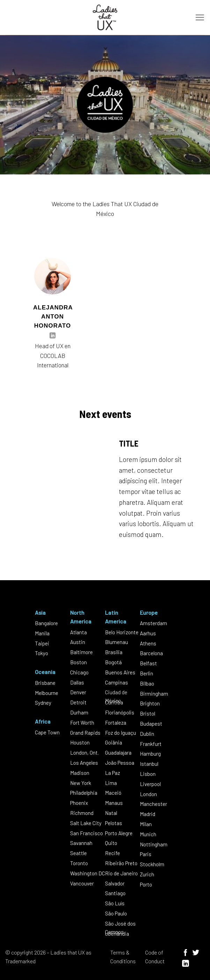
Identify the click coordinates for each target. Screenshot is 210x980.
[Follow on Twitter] (196, 953)
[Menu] (200, 17)
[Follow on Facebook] (186, 953)
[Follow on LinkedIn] (53, 336)
